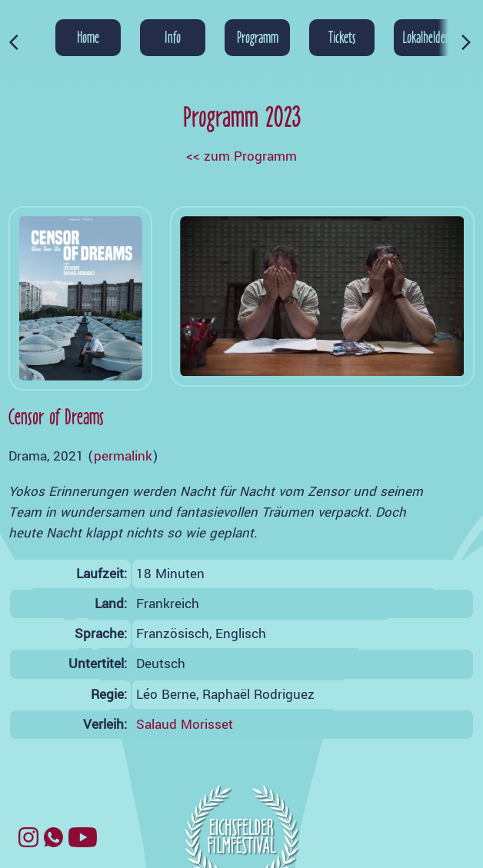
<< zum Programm (241, 156)
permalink (123, 456)
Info (173, 37)
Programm (258, 37)
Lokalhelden (426, 37)
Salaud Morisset (185, 725)
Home (88, 37)
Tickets (342, 37)
